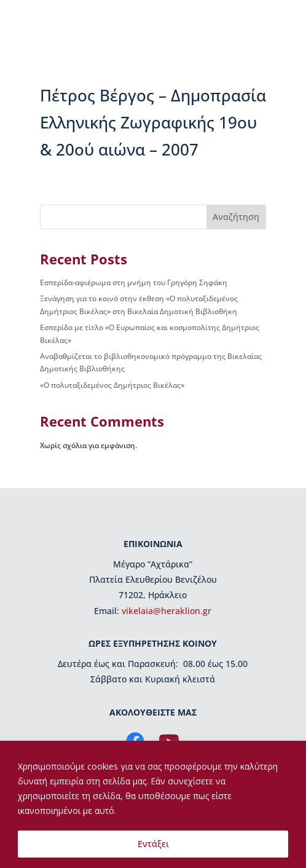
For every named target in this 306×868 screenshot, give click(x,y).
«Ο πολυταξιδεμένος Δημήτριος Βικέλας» (112, 385)
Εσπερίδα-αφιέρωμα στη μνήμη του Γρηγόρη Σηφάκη (134, 282)
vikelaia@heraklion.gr (167, 611)
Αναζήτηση (236, 217)
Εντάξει (153, 844)
